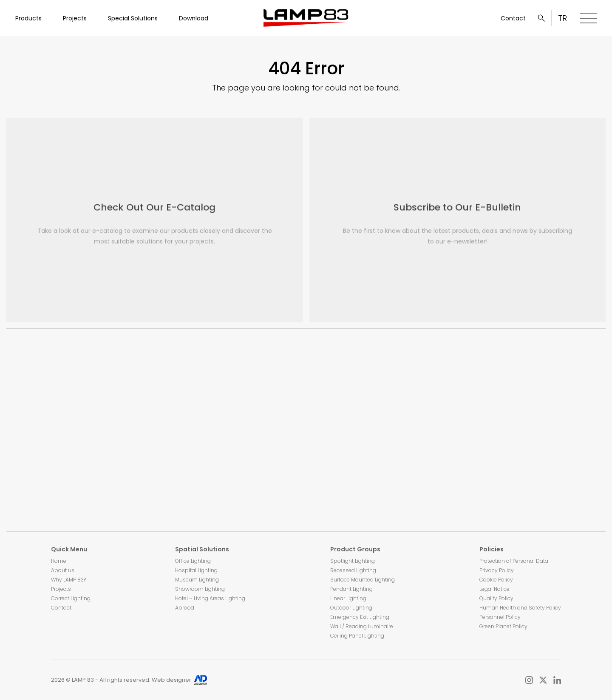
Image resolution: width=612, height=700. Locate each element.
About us (63, 570)
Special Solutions (133, 18)
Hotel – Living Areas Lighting (210, 598)
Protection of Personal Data (514, 561)
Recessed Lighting (353, 570)
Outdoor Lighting (351, 608)
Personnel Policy (500, 617)
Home (59, 561)
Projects (75, 18)
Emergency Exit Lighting (360, 617)
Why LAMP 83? (68, 580)
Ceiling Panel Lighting (357, 636)
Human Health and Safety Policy (520, 608)
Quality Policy (496, 598)
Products (28, 18)
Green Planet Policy (503, 626)
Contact (513, 18)
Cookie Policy (496, 580)
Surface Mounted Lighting (363, 580)
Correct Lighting (71, 598)
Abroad (185, 608)
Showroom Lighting (200, 589)
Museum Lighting (197, 580)
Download (194, 18)
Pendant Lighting (351, 589)
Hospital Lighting (196, 570)
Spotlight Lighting (353, 561)
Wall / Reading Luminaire (362, 626)
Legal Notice (494, 589)
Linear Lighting (348, 598)
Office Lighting (193, 561)
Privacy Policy (497, 570)
